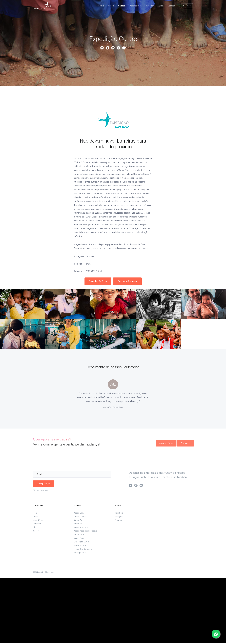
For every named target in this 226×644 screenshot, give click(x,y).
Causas (122, 6)
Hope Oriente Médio (83, 549)
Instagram (119, 517)
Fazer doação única (98, 281)
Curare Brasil (79, 538)
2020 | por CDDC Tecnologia (44, 572)
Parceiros (150, 6)
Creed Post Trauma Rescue (86, 531)
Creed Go (78, 520)
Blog (161, 6)
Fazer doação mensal (127, 281)
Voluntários (135, 6)
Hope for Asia (80, 545)
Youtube (119, 520)
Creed (111, 6)
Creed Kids (79, 524)
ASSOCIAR (187, 6)
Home (101, 6)
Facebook (120, 513)
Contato (171, 6)
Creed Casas (79, 513)
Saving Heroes (80, 553)
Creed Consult (80, 517)
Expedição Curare (82, 542)
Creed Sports (80, 535)
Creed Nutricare (81, 527)
